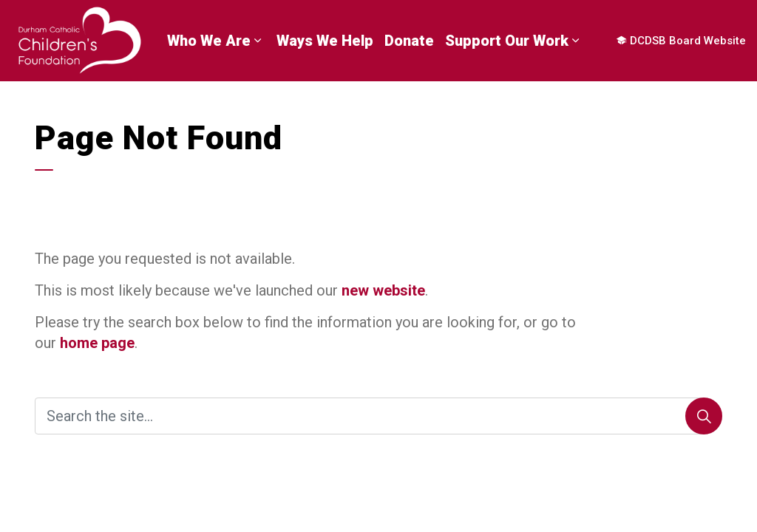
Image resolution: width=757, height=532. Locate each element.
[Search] (704, 416)
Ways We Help (325, 41)
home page (97, 343)
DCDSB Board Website (681, 41)
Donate (409, 41)
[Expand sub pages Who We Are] (258, 41)
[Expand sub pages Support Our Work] (576, 41)
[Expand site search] (8, 100)
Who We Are (209, 41)
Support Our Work (507, 41)
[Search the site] (378, 416)
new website (383, 290)
